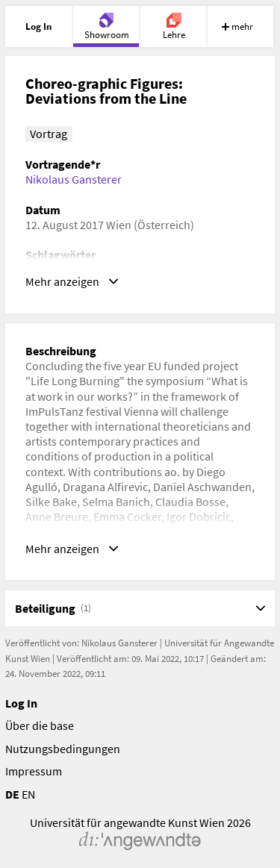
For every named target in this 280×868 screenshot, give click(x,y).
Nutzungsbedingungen (63, 749)
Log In (21, 703)
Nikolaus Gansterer (74, 179)
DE (12, 794)
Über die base (40, 725)
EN (28, 794)
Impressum (34, 771)
